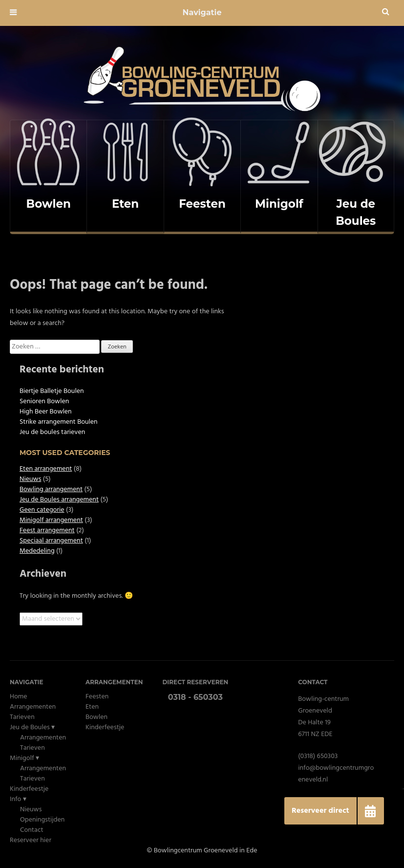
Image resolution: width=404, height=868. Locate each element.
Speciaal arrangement (51, 541)
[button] (370, 811)
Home (19, 697)
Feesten (97, 697)
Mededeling (37, 551)
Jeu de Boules (30, 727)
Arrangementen (33, 707)
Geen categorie (42, 510)
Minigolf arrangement (51, 520)
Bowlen (96, 717)
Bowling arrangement (51, 489)
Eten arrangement (46, 469)
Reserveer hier (31, 840)
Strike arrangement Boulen (59, 422)
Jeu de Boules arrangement (59, 500)
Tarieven (22, 717)
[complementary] (48, 177)
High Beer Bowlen (46, 412)
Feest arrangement (47, 531)
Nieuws (30, 479)
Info (16, 799)
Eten (92, 707)
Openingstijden (42, 820)
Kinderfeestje (29, 789)
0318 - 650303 (195, 697)
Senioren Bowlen (44, 401)
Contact (32, 830)
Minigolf (22, 758)
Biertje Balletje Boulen (52, 391)
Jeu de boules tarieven (52, 432)
